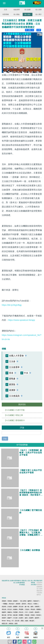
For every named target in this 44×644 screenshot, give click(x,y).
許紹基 (10, 607)
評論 (5, 439)
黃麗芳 (4, 618)
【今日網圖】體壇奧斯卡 (14, 420)
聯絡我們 (39, 591)
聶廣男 (31, 618)
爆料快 (39, 595)
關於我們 (39, 581)
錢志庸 (15, 615)
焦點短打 (36, 601)
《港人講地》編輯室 (25, 601)
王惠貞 (27, 609)
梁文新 (17, 621)
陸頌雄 (38, 615)
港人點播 (27, 10)
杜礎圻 (21, 618)
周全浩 (21, 612)
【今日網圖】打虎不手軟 (14, 410)
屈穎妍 (4, 601)
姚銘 (27, 621)
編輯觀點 (22, 583)
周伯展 (33, 609)
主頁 (6, 10)
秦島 (32, 607)
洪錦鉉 (33, 615)
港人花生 (27, 14)
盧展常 (37, 618)
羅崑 (22, 621)
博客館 (33, 583)
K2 (13, 621)
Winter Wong (6, 621)
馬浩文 (30, 604)
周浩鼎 (4, 609)
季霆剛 (21, 609)
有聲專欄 (6, 14)
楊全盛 (4, 615)
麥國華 (15, 607)
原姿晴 (4, 607)
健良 (26, 618)
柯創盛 (27, 615)
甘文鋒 (15, 618)
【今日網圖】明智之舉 (13, 415)
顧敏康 (15, 601)
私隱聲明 (39, 583)
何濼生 (36, 604)
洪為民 (31, 612)
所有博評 (34, 585)
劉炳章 (18, 604)
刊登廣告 (39, 593)
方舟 (26, 612)
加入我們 (39, 589)
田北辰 (10, 609)
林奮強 (11, 624)
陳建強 (10, 612)
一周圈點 (5, 604)
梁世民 (24, 604)
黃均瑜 (10, 615)
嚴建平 (10, 618)
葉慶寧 (4, 612)
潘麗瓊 (38, 609)
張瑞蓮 (10, 601)
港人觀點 (17, 14)
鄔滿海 (15, 609)
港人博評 (38, 14)
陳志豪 (32, 621)
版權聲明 (39, 587)
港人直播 (38, 10)
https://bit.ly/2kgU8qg (12, 305)
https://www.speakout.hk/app (22, 320)
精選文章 (5, 624)
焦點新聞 (17, 10)
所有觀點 (22, 585)
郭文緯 (21, 607)
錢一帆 (27, 607)
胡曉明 (37, 607)
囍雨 (16, 624)
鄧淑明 (37, 612)
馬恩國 (15, 612)
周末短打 (12, 604)
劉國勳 (21, 615)
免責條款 (39, 585)
